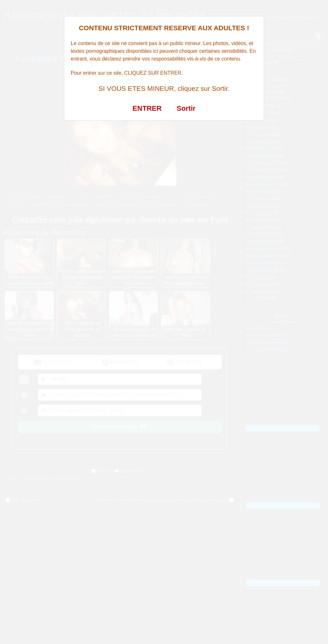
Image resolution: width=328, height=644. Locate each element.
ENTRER (147, 108)
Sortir (186, 108)
